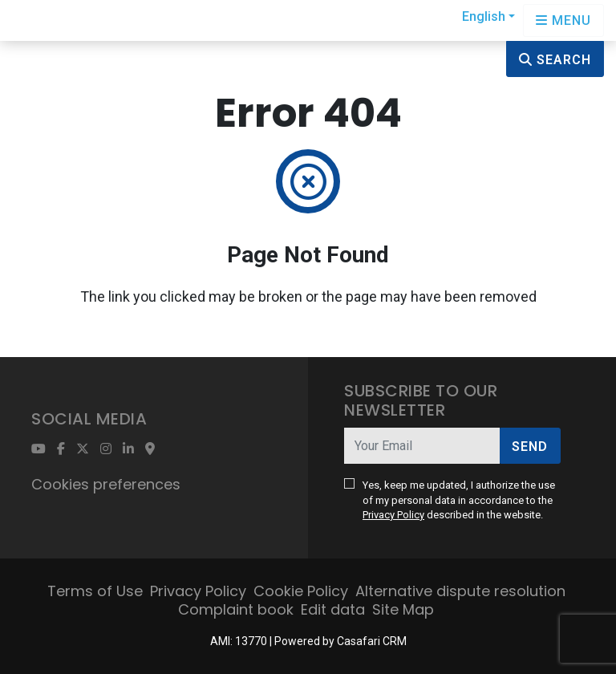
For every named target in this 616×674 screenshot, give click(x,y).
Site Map (403, 609)
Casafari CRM (372, 641)
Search (555, 60)
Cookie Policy (301, 591)
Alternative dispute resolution (460, 591)
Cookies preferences (106, 484)
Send (530, 447)
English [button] (484, 16)
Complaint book (236, 609)
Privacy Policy (393, 515)
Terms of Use (95, 591)
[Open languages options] (563, 20)
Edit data (333, 609)
